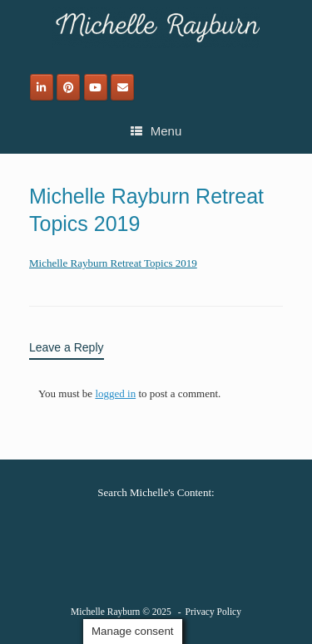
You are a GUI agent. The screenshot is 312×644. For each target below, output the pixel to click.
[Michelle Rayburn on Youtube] (96, 87)
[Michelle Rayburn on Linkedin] (42, 87)
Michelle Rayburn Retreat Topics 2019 (113, 263)
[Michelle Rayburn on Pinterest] (68, 87)
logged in (115, 393)
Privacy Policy (213, 612)
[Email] (122, 87)
